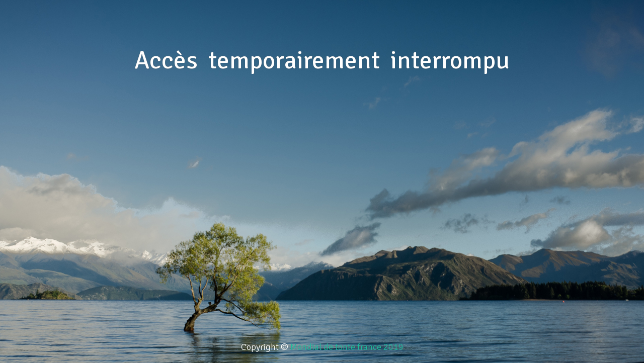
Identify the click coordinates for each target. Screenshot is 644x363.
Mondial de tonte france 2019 (347, 347)
